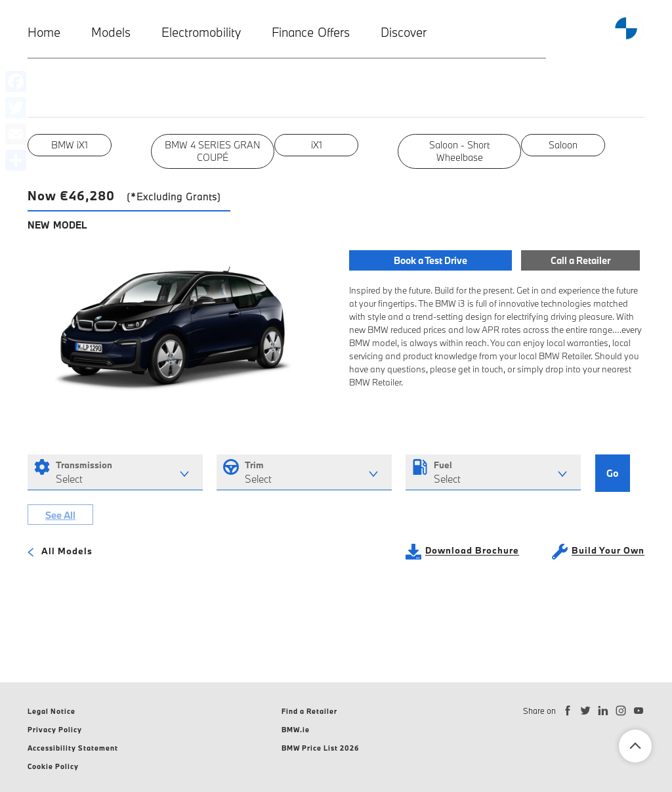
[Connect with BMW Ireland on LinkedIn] (603, 711)
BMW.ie (296, 730)
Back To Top (635, 746)
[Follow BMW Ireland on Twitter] (586, 711)
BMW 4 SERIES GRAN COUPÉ (213, 151)
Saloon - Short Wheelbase (459, 151)
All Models (60, 554)
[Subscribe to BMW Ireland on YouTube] (639, 711)
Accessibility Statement (73, 748)
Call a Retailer (579, 260)
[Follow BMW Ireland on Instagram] (621, 711)
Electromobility (201, 32)
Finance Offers (311, 32)
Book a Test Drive (430, 260)
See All (60, 517)
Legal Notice (52, 711)
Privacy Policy (55, 730)
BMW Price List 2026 (321, 748)
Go (613, 474)
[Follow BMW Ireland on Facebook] (568, 711)
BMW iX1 (70, 145)
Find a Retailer (309, 711)
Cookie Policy (53, 766)
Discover (404, 32)
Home (44, 32)
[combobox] (115, 473)
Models (111, 32)
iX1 (317, 145)
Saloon (564, 145)
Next (654, 151)
